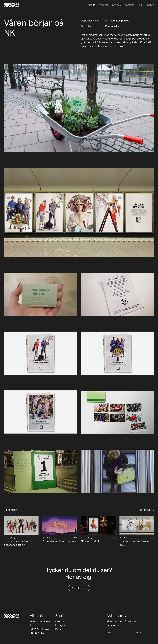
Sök (140, 5)
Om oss (116, 5)
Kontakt (129, 5)
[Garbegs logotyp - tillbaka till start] (11, 5)
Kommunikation (114, 26)
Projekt (91, 5)
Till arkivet (147, 510)
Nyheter (103, 5)
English (150, 5)
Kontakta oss (79, 588)
